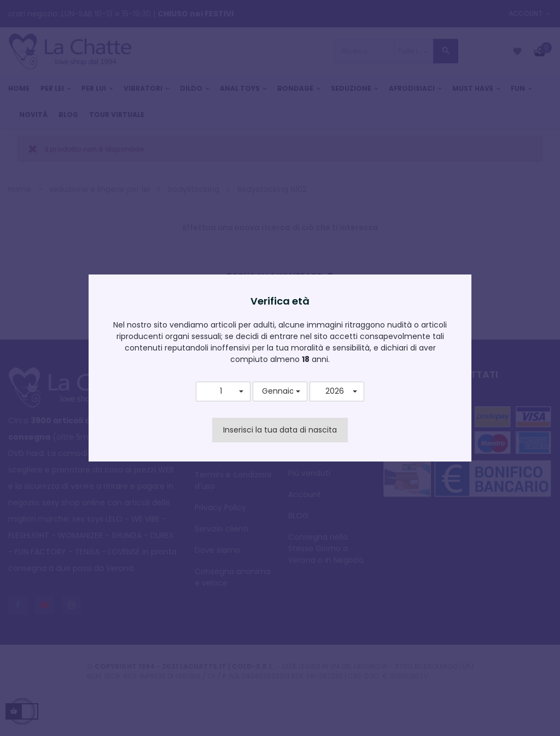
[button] (223, 392)
